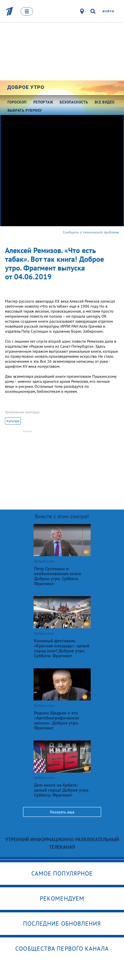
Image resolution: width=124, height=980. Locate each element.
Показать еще (62, 812)
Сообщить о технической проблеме (91, 232)
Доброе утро (26, 87)
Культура (13, 421)
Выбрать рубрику (25, 110)
